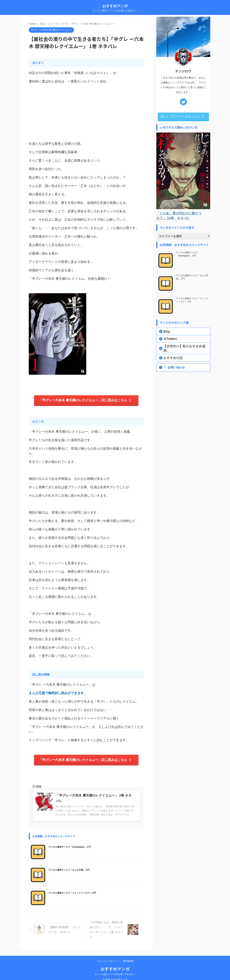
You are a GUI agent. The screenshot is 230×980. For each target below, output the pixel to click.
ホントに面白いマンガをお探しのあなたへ (115, 969)
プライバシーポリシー (107, 956)
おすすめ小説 (170, 353)
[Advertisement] (86, 113)
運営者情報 (128, 956)
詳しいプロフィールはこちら (182, 116)
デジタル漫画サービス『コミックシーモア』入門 (72, 890)
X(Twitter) (168, 338)
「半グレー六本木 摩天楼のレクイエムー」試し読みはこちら (85, 400)
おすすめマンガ (115, 6)
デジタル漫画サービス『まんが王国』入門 (69, 867)
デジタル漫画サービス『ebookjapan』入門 (70, 844)
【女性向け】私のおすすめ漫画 (180, 346)
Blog (165, 331)
